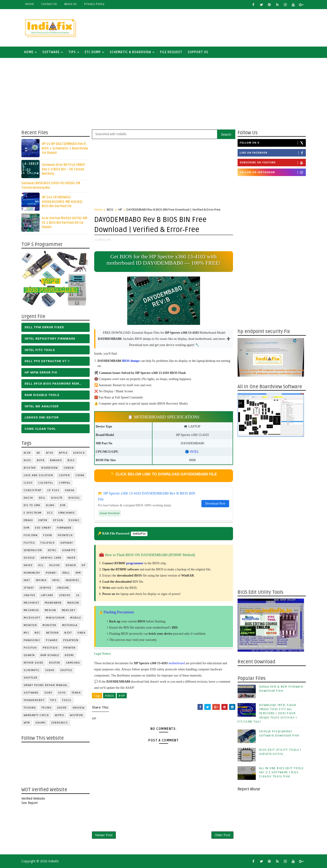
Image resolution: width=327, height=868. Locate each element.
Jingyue (30, 595)
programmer (135, 563)
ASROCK (79, 453)
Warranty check (36, 715)
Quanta (29, 655)
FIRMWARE (64, 528)
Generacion (33, 550)
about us (70, 4)
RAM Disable (50, 655)
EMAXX (28, 520)
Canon (69, 468)
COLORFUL (46, 483)
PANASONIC (32, 640)
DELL (42, 498)
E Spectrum (33, 513)
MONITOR (30, 625)
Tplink (46, 708)
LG (78, 595)
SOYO (62, 693)
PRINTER (70, 648)
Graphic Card (51, 558)
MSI (26, 633)
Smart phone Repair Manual (46, 685)
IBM (78, 573)
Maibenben (53, 603)
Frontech (65, 535)
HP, (109, 240)
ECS (50, 513)
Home (29, 4)
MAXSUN (73, 603)
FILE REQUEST (171, 52)
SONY (48, 693)
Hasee (28, 565)
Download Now (215, 504)
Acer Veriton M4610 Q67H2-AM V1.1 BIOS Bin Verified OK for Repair (65, 223)
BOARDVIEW (50, 468)
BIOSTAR (30, 468)
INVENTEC (73, 580)
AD (38, 453)
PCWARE (52, 640)
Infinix (41, 580)
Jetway (29, 588)
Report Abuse (249, 789)
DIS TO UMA (32, 505)
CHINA (80, 475)
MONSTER (49, 625)
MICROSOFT (32, 618)
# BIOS (109, 696)
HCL (41, 565)
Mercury (69, 610)
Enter (43, 520)
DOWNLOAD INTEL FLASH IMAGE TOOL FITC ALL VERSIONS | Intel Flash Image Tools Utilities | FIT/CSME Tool (267, 713)
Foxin (48, 535)
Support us (198, 52)
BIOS (71, 460)
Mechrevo (31, 610)
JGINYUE (46, 588)
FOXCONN (31, 535)
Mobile (76, 618)
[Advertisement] (223, 27)
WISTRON (76, 715)
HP (84, 565)
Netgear (53, 633)
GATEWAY (67, 543)
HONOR (71, 565)
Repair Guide (34, 663)
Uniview (79, 708)
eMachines (67, 513)
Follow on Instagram (273, 172)
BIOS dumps (131, 361)
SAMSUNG (73, 663)
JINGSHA (63, 588)
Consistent (33, 490)
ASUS (27, 460)
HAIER (72, 558)
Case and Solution (38, 475)
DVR (63, 505)
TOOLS (67, 700)
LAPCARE (47, 595)
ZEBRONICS (60, 723)
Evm (27, 528)
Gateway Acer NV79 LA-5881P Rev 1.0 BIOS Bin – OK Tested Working (63, 169)
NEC (38, 633)
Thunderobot (34, 700)
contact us (49, 4)
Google (29, 558)
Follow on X (273, 143)
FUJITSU (29, 543)
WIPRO (60, 715)
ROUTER (55, 663)
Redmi (69, 655)
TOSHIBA (30, 708)
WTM (27, 723)
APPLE (63, 453)
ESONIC (74, 520)
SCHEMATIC (32, 670)
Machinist (32, 603)
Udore (62, 708)
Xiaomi (41, 723)
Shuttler (31, 678)
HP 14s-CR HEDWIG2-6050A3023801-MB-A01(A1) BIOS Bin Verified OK (62, 202)
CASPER (64, 475)
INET (27, 580)
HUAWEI (51, 573)
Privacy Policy (94, 4)
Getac (52, 550)
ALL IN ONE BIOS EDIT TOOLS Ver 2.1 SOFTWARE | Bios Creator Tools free (281, 772)
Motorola (70, 625)
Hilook (55, 565)
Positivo (30, 648)
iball (66, 573)
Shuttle (66, 670)
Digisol (74, 498)
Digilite (57, 498)
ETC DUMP (93, 52)
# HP (122, 696)
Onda (81, 633)
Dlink (50, 505)
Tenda (76, 693)
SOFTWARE (51, 52)
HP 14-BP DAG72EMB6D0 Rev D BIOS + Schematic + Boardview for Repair (65, 148)
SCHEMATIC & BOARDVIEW (130, 52)
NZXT (68, 633)
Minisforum (55, 618)
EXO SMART (43, 528)
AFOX (50, 453)
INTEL (56, 580)
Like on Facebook (273, 153)
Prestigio (50, 648)
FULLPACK (48, 543)
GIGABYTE (69, 550)
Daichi (28, 498)
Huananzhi (32, 573)
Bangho (56, 460)
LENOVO (65, 595)
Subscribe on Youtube (273, 163)
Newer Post (104, 835)
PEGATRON (71, 640)
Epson (58, 520)
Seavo (50, 670)
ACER (27, 453)
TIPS (72, 52)
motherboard (177, 663)
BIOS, (102, 240)
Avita (41, 460)
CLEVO (28, 483)
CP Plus (53, 490)
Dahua (70, 490)
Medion (51, 610)
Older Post (222, 835)
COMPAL (65, 483)
